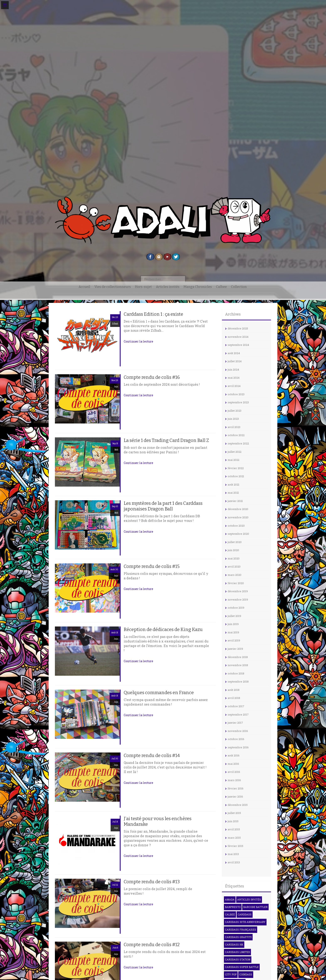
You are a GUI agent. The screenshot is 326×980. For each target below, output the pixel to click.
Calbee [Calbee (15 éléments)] (230, 914)
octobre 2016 (236, 739)
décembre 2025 (238, 328)
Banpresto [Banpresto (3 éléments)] (233, 907)
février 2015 (235, 846)
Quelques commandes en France (159, 693)
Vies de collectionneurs (113, 287)
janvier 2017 (235, 723)
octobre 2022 (236, 435)
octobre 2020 (236, 526)
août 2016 (234, 755)
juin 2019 (233, 624)
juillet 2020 (235, 542)
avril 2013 (234, 862)
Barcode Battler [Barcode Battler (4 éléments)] (255, 907)
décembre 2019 (238, 591)
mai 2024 (234, 378)
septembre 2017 (238, 715)
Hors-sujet (143, 287)
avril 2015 (234, 829)
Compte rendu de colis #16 (152, 377)
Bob (116, 450)
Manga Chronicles (198, 287)
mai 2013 (233, 854)
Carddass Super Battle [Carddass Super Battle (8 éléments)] (242, 967)
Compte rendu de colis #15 (152, 566)
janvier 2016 (235, 796)
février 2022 (236, 468)
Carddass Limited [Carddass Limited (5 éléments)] (237, 952)
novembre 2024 (238, 337)
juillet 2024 (235, 361)
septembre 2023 (238, 402)
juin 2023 (233, 419)
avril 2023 (234, 427)
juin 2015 (233, 821)
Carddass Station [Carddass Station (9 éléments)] (238, 959)
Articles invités (168, 287)
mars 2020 (235, 575)
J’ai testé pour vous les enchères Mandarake (158, 821)
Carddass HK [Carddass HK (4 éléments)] (234, 945)
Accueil (84, 287)
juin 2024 (233, 369)
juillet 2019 (234, 616)
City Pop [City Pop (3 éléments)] (231, 974)
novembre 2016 (238, 731)
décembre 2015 (238, 805)
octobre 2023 (236, 394)
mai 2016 (233, 764)
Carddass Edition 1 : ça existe (153, 314)
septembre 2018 (238, 681)
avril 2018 (234, 698)
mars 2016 (234, 780)
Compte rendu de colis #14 (152, 755)
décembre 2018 (238, 657)
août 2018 (234, 690)
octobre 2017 (236, 706)
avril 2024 (234, 386)
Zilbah (115, 324)
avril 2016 (234, 772)
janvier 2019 (235, 649)
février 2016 (236, 788)
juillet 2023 (235, 411)
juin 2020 (233, 550)
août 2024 (234, 353)
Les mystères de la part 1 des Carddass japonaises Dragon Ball (163, 506)
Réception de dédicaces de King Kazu (163, 629)
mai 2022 (233, 460)
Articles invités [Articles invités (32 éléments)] (249, 899)
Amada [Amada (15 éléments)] (230, 899)
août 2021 (233, 484)
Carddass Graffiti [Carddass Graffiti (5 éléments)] (238, 937)
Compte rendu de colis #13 (152, 882)
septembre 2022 (238, 443)
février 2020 (236, 583)
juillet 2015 (234, 813)
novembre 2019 (238, 600)
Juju (116, 387)
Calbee (221, 287)
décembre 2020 (238, 509)
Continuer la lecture (138, 341)
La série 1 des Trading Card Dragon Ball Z (166, 440)
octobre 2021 (236, 476)
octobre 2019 (236, 608)
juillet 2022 (235, 452)
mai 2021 (233, 493)
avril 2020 (234, 566)
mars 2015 (234, 838)
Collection (239, 287)
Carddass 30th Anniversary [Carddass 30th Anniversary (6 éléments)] (245, 922)
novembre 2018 (238, 665)
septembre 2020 (238, 534)
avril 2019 (234, 640)
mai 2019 (233, 632)
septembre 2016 (238, 747)
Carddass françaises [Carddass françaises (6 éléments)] (241, 930)
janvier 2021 (235, 501)
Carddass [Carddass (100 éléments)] (245, 914)
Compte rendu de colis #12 (152, 945)
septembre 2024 (238, 345)
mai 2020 (234, 558)
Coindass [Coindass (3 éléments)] (246, 974)
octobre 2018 (236, 673)
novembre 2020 (238, 517)
